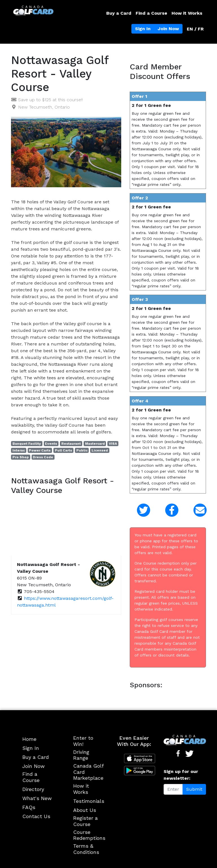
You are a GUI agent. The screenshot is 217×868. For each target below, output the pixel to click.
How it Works (187, 13)
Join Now (168, 29)
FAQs (29, 807)
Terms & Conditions (86, 849)
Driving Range (81, 755)
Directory (33, 789)
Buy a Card (119, 13)
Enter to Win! (83, 741)
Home (29, 739)
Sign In (143, 29)
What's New (37, 798)
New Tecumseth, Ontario (44, 107)
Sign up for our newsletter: (181, 775)
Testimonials (89, 801)
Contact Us (36, 816)
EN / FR (195, 29)
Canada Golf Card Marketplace (88, 772)
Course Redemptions (89, 835)
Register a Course (85, 821)
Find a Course (151, 13)
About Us (85, 810)
